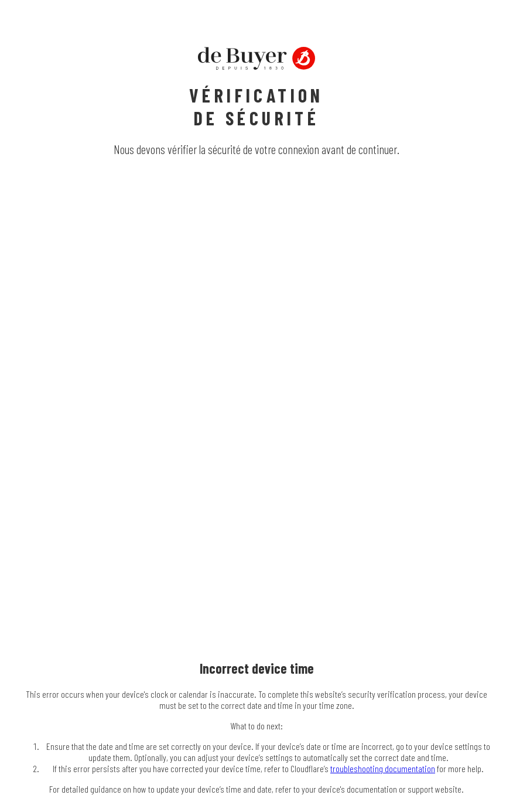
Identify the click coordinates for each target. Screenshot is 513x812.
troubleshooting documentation (383, 768)
